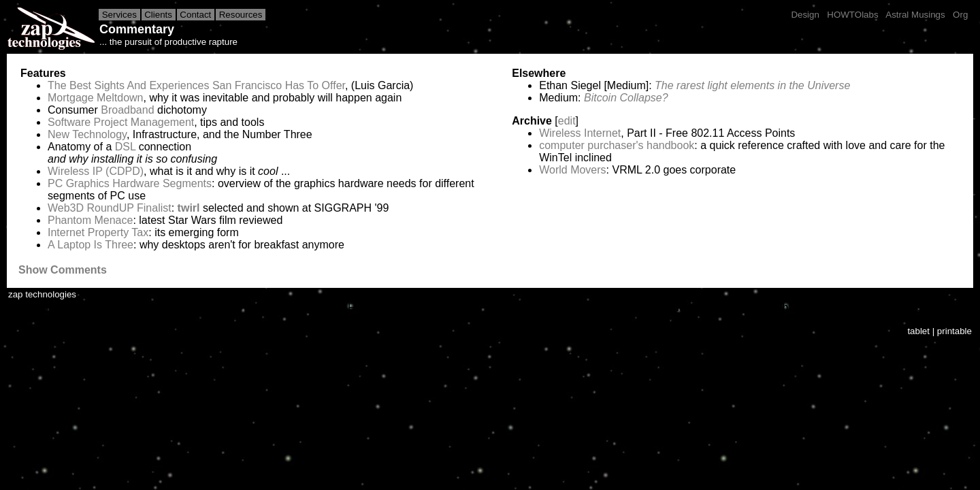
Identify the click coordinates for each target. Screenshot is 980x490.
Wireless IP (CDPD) (96, 171)
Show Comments (63, 270)
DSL (126, 147)
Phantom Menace (90, 220)
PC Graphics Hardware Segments (130, 183)
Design (805, 15)
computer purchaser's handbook (617, 145)
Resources (241, 15)
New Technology (87, 134)
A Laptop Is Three (91, 245)
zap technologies (42, 294)
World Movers (572, 170)
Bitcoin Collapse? (626, 98)
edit (567, 121)
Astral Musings (915, 15)
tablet (918, 331)
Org (960, 15)
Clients (159, 15)
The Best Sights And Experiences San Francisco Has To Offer (196, 85)
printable (954, 331)
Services (119, 15)
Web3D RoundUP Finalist (110, 208)
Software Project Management (121, 122)
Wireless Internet (580, 133)
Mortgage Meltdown (96, 98)
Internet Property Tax (98, 232)
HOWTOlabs (853, 15)
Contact (196, 15)
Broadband (127, 110)
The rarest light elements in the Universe (752, 85)
